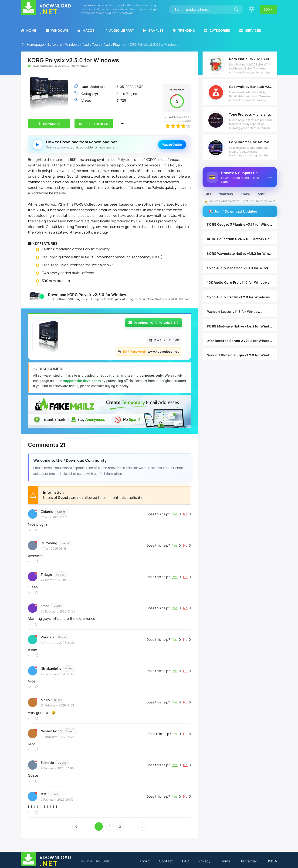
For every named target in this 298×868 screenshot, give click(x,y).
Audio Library (119, 30)
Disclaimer (248, 861)
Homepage (35, 44)
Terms (225, 861)
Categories (217, 30)
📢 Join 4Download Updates (233, 211)
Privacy (204, 861)
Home (29, 30)
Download (51, 124)
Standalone (146, 299)
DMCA (272, 861)
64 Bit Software (181, 299)
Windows (57, 30)
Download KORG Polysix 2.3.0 (154, 323)
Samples (153, 30)
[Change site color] (251, 9)
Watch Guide (172, 145)
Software (54, 44)
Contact (166, 861)
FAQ (186, 861)
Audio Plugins (114, 44)
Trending (184, 30)
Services (250, 30)
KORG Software (58, 299)
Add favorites (179, 117)
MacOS (86, 30)
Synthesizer (163, 299)
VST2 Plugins (94, 299)
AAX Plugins (130, 299)
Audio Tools (91, 44)
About (145, 861)
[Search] (236, 9)
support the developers (82, 381)
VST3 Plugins (113, 299)
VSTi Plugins (77, 299)
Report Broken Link (94, 124)
